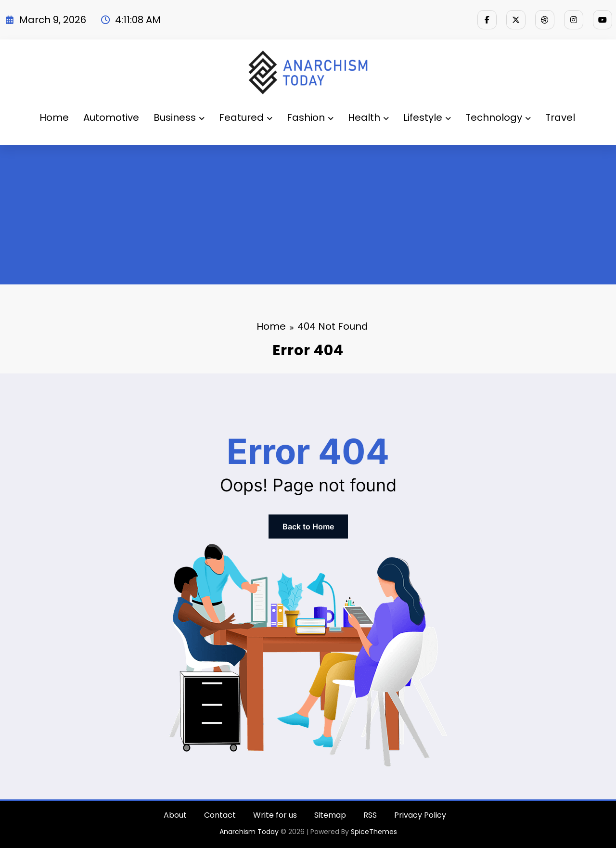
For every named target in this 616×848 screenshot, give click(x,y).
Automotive (111, 117)
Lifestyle (427, 117)
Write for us (275, 815)
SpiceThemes (374, 832)
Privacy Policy (420, 815)
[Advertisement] (308, 217)
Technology (498, 117)
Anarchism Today (249, 832)
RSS (370, 815)
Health (368, 117)
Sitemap (330, 815)
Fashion (310, 117)
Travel (560, 117)
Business (179, 117)
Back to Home (308, 527)
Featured (246, 117)
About (175, 815)
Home (54, 117)
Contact (220, 815)
